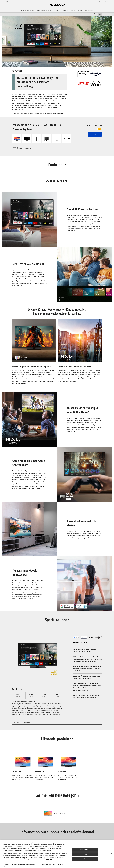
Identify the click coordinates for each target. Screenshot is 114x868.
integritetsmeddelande (9, 861)
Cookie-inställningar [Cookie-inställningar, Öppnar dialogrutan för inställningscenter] (85, 850)
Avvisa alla (85, 854)
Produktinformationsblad (95, 125)
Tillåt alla (85, 859)
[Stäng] (111, 854)
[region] (57, 854)
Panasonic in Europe (7, 2)
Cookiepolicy (49, 859)
